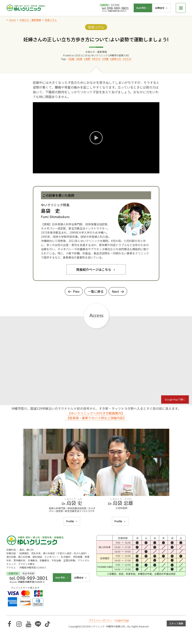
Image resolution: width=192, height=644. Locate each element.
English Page (122, 620)
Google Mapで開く (175, 399)
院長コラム (96, 27)
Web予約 (143, 8)
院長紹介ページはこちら (96, 269)
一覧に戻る (96, 291)
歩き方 (97, 59)
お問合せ (162, 8)
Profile (72, 521)
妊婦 (80, 59)
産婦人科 (116, 59)
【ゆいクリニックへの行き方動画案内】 (96, 413)
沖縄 (106, 59)
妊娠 (72, 59)
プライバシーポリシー (100, 620)
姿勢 (88, 59)
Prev (74, 291)
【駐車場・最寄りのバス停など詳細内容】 (96, 418)
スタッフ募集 (176, 623)
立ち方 (128, 59)
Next (118, 291)
